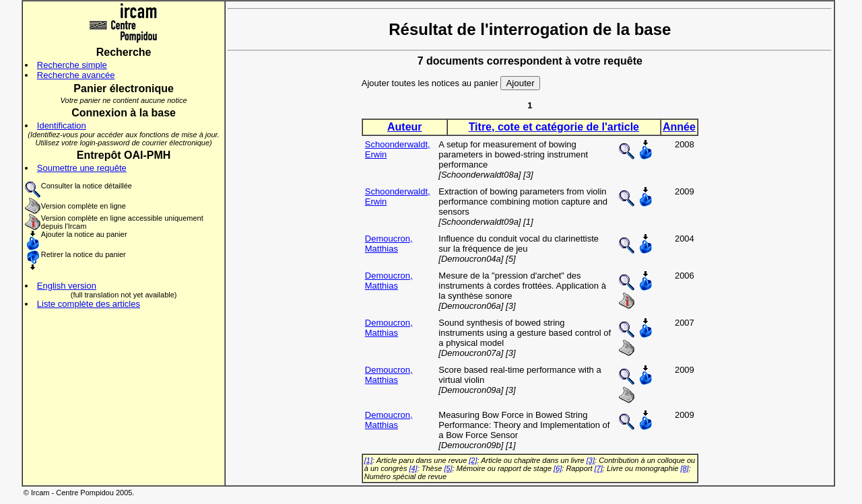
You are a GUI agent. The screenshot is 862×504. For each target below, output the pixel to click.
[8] (684, 468)
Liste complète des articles (89, 304)
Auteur (405, 127)
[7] (599, 468)
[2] (473, 460)
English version (67, 286)
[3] (591, 460)
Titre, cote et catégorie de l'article (554, 127)
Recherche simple (72, 65)
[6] (558, 468)
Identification (62, 125)
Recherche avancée (76, 75)
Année (679, 127)
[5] (448, 468)
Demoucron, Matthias (389, 244)
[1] (368, 460)
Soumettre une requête (82, 168)
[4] (413, 468)
